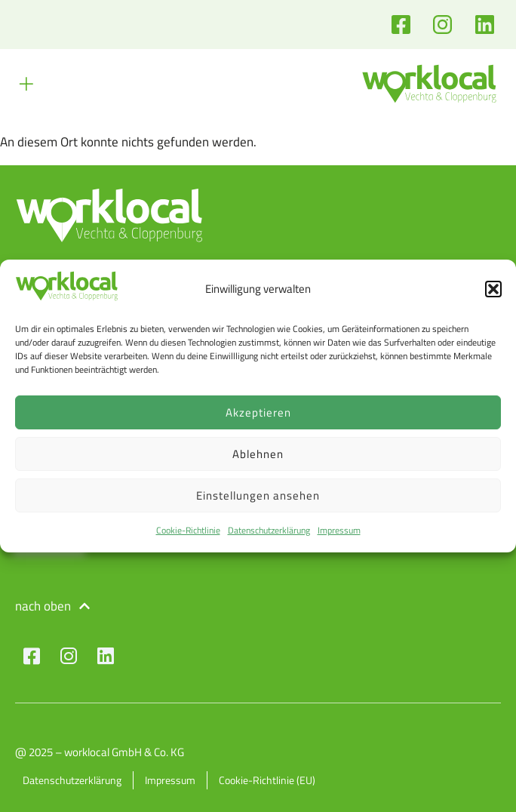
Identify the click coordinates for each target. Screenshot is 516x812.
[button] (493, 289)
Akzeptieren (258, 412)
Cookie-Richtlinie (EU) (267, 780)
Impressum (339, 530)
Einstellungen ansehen (258, 495)
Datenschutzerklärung (269, 530)
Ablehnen (258, 454)
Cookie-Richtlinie (188, 530)
